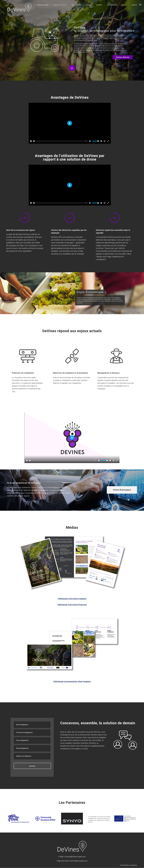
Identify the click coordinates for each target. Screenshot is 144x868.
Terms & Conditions (124, 865)
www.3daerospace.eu (78, 861)
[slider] (58, 141)
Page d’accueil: (63, 861)
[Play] (31, 141)
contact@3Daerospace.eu (75, 857)
